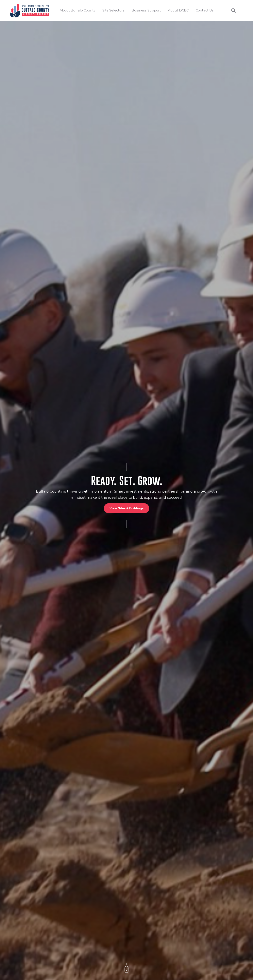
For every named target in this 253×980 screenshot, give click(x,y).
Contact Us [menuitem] (205, 10)
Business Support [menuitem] (146, 10)
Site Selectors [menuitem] (113, 10)
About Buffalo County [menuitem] (77, 10)
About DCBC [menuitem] (178, 10)
